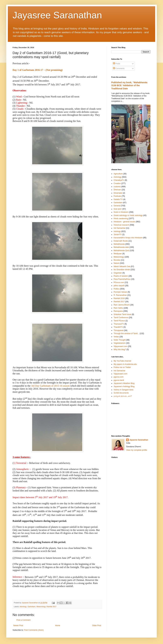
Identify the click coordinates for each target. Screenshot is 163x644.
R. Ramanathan (120, 295)
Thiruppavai (119, 330)
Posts (117, 64)
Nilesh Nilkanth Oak (122, 266)
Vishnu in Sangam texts (124, 390)
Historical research (121, 225)
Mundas (117, 260)
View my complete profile (137, 450)
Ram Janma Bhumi (122, 305)
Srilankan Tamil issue (122, 314)
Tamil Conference (121, 318)
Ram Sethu (118, 308)
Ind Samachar (120, 228)
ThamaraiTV (119, 324)
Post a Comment (23, 620)
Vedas (116, 337)
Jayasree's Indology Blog (124, 386)
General (117, 206)
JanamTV (118, 235)
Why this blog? (120, 349)
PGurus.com (119, 282)
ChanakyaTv (119, 180)
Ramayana (118, 311)
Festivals (117, 196)
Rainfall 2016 (119, 298)
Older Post (97, 626)
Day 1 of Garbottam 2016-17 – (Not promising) (38, 70)
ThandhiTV (118, 327)
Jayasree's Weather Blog (124, 383)
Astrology (23, 607)
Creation (117, 183)
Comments (119, 68)
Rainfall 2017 (51, 607)
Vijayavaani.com (120, 346)
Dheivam (117, 190)
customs (117, 187)
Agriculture (118, 174)
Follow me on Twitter (122, 367)
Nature (116, 263)
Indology (117, 231)
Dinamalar (118, 193)
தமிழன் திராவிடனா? (123, 396)
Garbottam (31, 607)
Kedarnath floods (121, 241)
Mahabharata (119, 244)
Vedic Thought (120, 340)
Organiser (118, 273)
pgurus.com (119, 377)
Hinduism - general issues (124, 222)
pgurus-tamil (119, 380)
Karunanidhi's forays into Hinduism (128, 238)
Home (58, 626)
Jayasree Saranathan (57, 15)
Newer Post (18, 626)
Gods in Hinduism (121, 212)
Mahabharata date (121, 247)
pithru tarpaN (119, 286)
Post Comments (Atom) (34, 630)
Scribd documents (121, 393)
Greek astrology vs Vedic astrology (128, 215)
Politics (117, 289)
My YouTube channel (122, 361)
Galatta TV (118, 199)
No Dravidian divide (122, 270)
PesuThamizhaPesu (122, 279)
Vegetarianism (120, 343)
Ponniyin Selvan (120, 292)
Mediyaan (118, 254)
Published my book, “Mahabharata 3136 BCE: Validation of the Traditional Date (129, 85)
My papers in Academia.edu (125, 364)
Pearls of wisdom (121, 276)
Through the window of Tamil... (126, 334)
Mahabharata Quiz (121, 250)
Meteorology (41, 607)
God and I (118, 209)
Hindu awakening (121, 219)
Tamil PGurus (119, 321)
